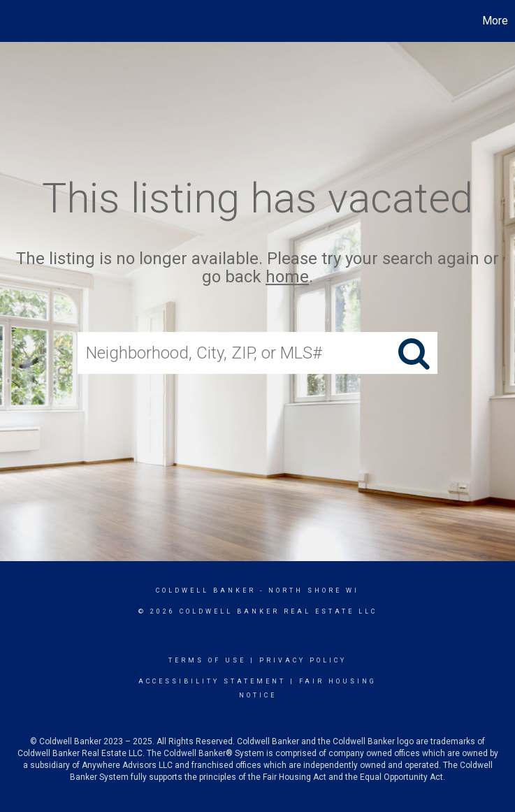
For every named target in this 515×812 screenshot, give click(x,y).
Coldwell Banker (206, 590)
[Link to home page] (18, 21)
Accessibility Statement (212, 681)
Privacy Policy (303, 660)
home (287, 277)
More (495, 21)
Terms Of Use (207, 660)
